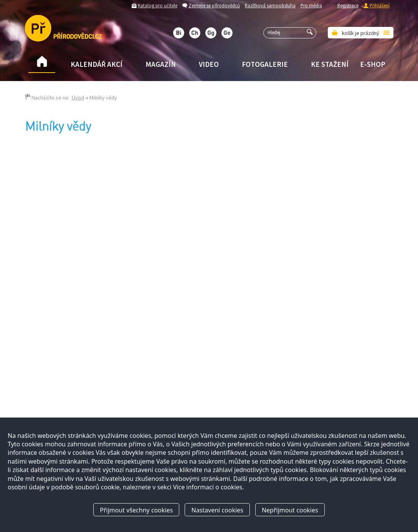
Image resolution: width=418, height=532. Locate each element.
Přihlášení (380, 5)
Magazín (161, 64)
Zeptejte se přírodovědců (214, 5)
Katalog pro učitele (158, 5)
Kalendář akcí (97, 64)
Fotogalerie (265, 64)
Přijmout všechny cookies (136, 510)
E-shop (373, 64)
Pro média (311, 5)
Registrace (348, 5)
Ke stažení (330, 64)
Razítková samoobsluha (270, 5)
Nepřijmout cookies (290, 510)
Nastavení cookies (217, 510)
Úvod (78, 98)
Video (209, 64)
